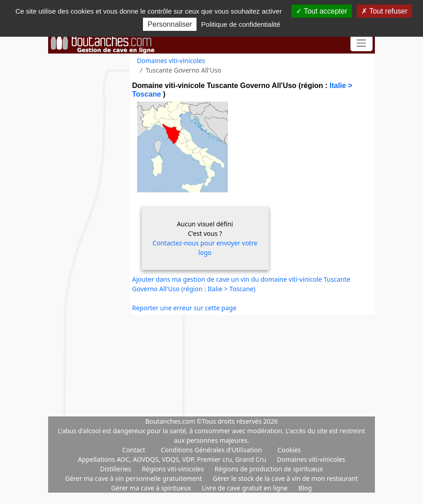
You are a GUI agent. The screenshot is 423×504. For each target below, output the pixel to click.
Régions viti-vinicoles (174, 469)
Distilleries (117, 469)
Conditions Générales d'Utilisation (211, 450)
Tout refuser (384, 11)
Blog (305, 488)
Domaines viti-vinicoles (171, 61)
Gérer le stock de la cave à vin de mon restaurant (285, 478)
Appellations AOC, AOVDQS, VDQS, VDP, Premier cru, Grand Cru (173, 459)
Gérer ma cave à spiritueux (152, 488)
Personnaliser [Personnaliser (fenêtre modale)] (170, 24)
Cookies (289, 450)
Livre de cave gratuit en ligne (246, 488)
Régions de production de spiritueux (269, 469)
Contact (134, 450)
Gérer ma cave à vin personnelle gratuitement (134, 478)
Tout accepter (322, 11)
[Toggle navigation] (362, 43)
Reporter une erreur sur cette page (184, 308)
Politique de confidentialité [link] (241, 24)
